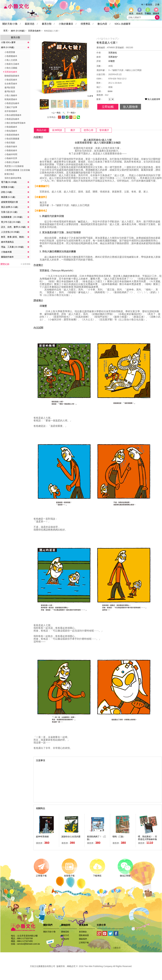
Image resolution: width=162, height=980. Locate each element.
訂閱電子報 (41, 875)
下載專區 (97, 875)
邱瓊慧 (112, 61)
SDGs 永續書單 (123, 24)
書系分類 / (48, 24)
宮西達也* (113, 57)
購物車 (156, 13)
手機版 (148, 13)
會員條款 (83, 932)
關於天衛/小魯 (50, 932)
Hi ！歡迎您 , (147, 5)
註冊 (157, 5)
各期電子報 (69, 875)
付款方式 (65, 935)
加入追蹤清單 (153, 99)
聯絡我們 (83, 939)
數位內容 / (104, 24)
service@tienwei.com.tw (29, 944)
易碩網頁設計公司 (81, 970)
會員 (131, 13)
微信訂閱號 (125, 875)
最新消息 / (31, 24)
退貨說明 (65, 939)
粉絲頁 (140, 13)
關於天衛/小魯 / (12, 24)
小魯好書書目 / (67, 24)
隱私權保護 (84, 935)
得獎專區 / (87, 24)
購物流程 (65, 932)
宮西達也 (113, 53)
